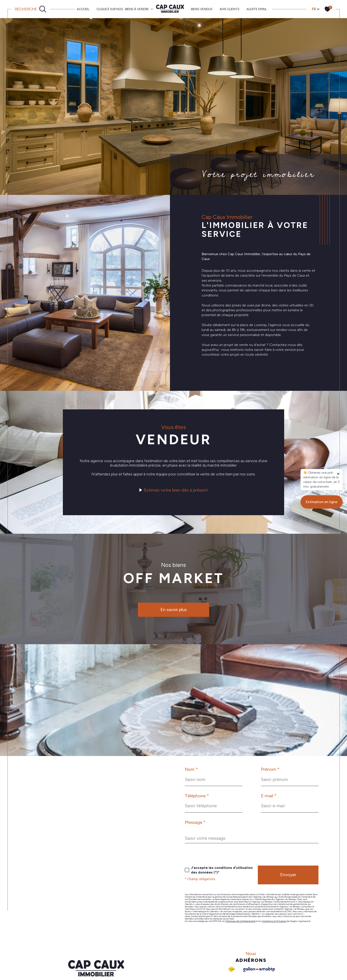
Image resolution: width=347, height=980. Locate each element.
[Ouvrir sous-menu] (152, 9)
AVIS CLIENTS (229, 9)
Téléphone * (197, 796)
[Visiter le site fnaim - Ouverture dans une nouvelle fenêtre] (231, 969)
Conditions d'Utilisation (274, 921)
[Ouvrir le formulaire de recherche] (31, 9)
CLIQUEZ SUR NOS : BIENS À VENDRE (123, 9)
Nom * (191, 769)
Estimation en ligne (322, 742)
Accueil (83, 9)
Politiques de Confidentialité (241, 921)
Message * (195, 822)
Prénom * (270, 769)
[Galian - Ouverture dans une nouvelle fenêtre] (259, 969)
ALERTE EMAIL (257, 9)
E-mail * (269, 796)
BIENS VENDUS (202, 9)
